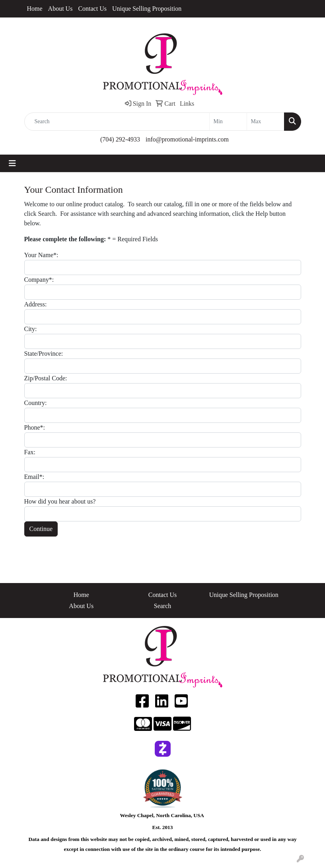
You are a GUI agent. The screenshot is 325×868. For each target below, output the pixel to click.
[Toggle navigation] (12, 163)
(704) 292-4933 (120, 139)
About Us (60, 9)
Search (163, 606)
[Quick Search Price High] (266, 122)
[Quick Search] (117, 122)
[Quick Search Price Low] (228, 122)
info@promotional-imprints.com (187, 139)
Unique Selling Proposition (147, 9)
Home (35, 9)
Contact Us (92, 9)
